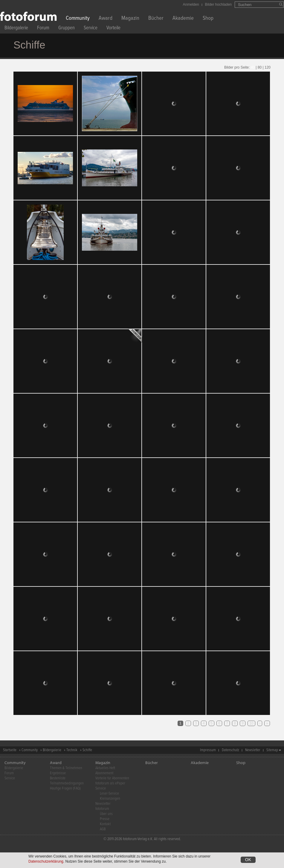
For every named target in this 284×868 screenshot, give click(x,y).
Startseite (10, 750)
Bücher (156, 19)
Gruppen (67, 29)
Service (91, 29)
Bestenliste (58, 778)
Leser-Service (109, 794)
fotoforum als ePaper (110, 783)
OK (248, 860)
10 (251, 723)
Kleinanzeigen (110, 799)
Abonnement (104, 773)
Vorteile (113, 29)
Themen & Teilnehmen (66, 768)
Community (78, 19)
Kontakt (105, 824)
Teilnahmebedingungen (67, 783)
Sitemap (272, 750)
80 (260, 67)
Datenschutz (230, 750)
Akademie (183, 19)
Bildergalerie (16, 29)
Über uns (106, 814)
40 (253, 67)
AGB (103, 829)
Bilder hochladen (218, 4)
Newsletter (253, 750)
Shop (208, 19)
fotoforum (102, 809)
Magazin (130, 19)
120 (268, 67)
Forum (43, 29)
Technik (72, 750)
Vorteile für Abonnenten (112, 778)
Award (106, 19)
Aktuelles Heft (105, 768)
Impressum (208, 750)
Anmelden (191, 4)
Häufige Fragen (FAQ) (65, 788)
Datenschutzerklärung (46, 862)
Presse (105, 819)
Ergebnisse (58, 773)
